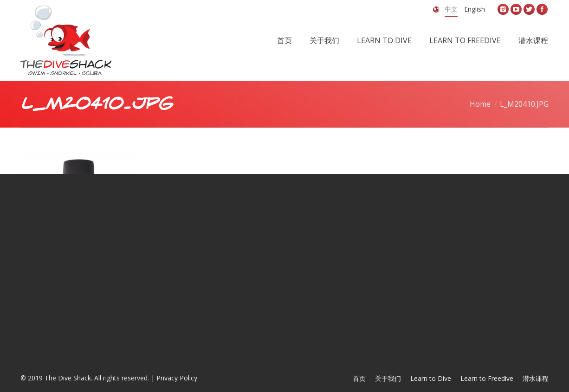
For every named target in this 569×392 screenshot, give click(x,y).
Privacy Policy (177, 378)
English (475, 9)
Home (480, 104)
